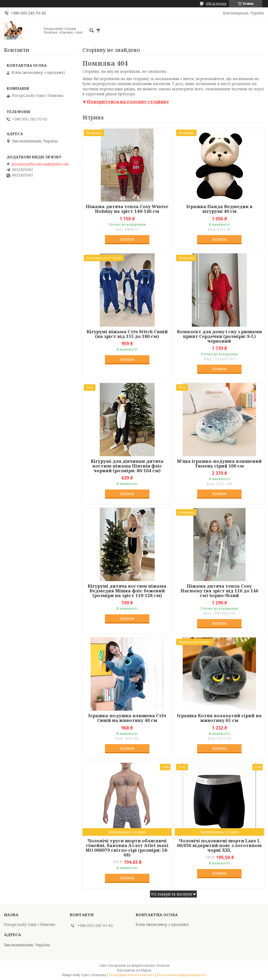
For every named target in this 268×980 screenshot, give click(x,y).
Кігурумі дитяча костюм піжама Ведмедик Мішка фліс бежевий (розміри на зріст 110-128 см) (127, 591)
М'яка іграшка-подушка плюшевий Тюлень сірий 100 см (219, 464)
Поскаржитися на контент (132, 975)
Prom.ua (163, 965)
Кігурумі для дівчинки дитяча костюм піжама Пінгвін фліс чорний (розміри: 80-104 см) (127, 466)
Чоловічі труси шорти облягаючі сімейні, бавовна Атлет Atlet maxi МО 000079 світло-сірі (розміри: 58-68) (127, 848)
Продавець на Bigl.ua (134, 970)
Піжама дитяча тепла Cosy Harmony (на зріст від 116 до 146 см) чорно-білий (219, 591)
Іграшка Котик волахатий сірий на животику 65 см (219, 718)
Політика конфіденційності (182, 975)
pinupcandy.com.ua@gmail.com (40, 164)
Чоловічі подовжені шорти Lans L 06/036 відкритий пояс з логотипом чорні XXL (219, 845)
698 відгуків (216, 4)
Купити (127, 239)
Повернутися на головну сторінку (128, 101)
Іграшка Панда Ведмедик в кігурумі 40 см (219, 209)
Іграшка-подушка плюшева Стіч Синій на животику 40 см (127, 718)
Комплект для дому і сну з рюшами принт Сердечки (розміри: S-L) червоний (219, 336)
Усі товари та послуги (171, 894)
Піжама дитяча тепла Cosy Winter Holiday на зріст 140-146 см (127, 209)
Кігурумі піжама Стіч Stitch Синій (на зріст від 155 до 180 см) (127, 334)
